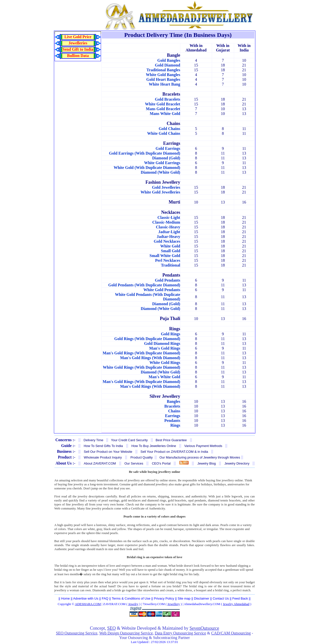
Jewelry (133, 604)
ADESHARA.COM (88, 604)
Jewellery (174, 604)
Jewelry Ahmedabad (236, 604)
